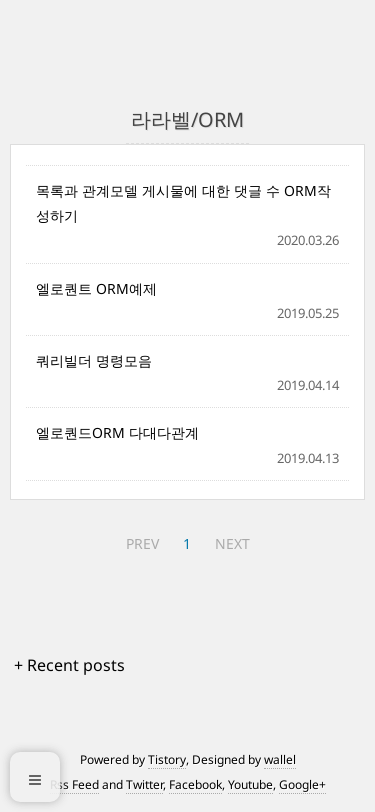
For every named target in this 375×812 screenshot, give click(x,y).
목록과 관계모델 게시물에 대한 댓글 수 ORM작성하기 (183, 203)
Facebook (195, 784)
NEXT (232, 543)
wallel (280, 759)
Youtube (250, 784)
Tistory (167, 759)
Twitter (144, 784)
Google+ (302, 784)
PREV (142, 543)
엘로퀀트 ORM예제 (96, 288)
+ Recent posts (69, 665)
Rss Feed (74, 784)
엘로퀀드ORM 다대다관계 (117, 432)
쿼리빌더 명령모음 (94, 360)
